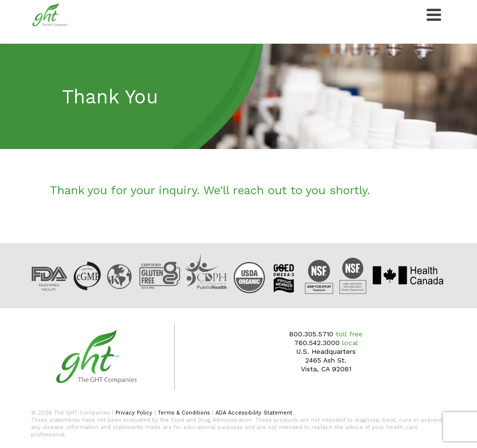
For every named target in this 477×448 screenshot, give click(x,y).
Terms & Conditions (184, 413)
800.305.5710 (311, 334)
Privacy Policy (134, 413)
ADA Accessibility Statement (254, 413)
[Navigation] (434, 15)
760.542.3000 (317, 343)
